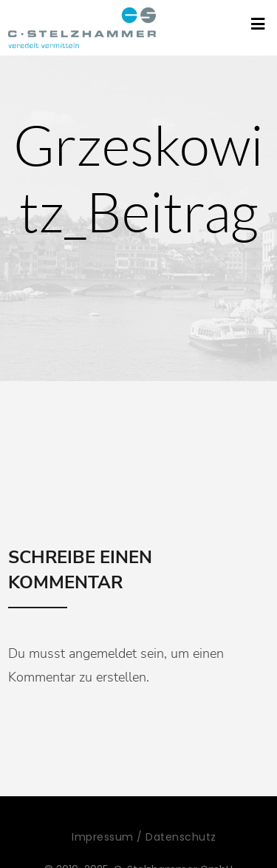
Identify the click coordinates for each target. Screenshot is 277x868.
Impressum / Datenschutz (144, 837)
